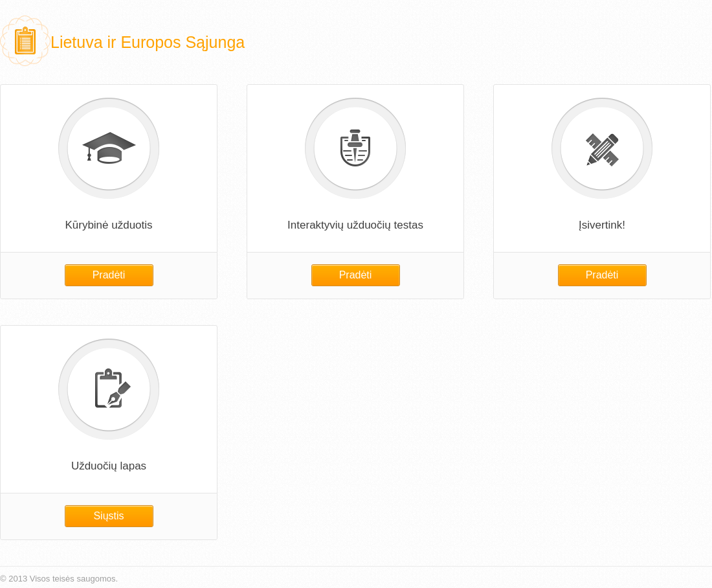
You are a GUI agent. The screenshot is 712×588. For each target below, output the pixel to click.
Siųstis (108, 516)
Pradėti (109, 275)
